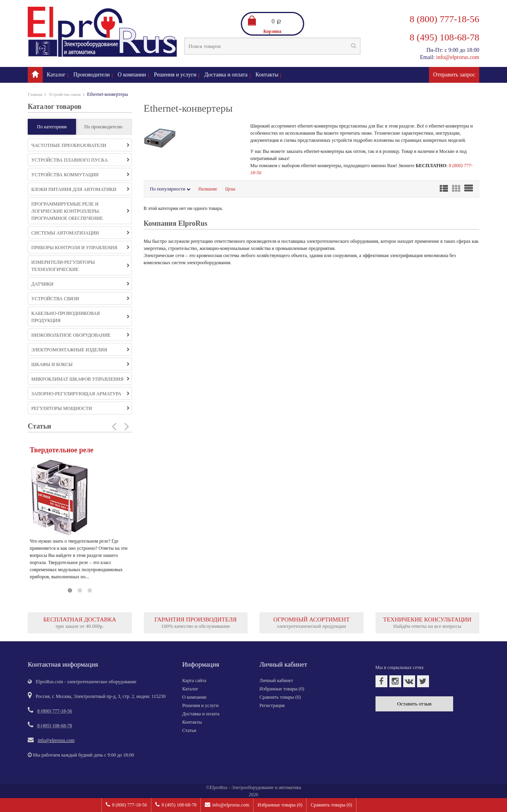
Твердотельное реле (62, 450)
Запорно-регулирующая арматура (80, 394)
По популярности (170, 189)
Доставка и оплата (226, 75)
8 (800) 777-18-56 (126, 805)
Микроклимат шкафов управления (80, 379)
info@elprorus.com (227, 805)
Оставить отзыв (414, 704)
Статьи (189, 730)
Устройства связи (65, 94)
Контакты (267, 75)
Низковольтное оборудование (80, 335)
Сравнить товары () (331, 805)
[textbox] (272, 46)
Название (208, 189)
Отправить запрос (454, 75)
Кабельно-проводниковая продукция (80, 317)
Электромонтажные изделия (80, 350)
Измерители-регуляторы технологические (80, 266)
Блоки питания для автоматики (80, 189)
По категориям (52, 127)
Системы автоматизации (80, 233)
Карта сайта (194, 680)
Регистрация (272, 705)
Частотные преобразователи (80, 145)
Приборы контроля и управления (80, 248)
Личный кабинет (276, 680)
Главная (35, 94)
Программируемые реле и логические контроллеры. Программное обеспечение (80, 211)
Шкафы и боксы (80, 364)
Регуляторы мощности (80, 408)
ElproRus (218, 787)
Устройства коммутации (80, 175)
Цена (230, 189)
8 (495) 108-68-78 (176, 805)
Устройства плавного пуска (80, 160)
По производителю (104, 127)
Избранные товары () (280, 805)
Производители (91, 75)
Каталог (56, 75)
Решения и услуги (175, 75)
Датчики (80, 284)
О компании (132, 75)
